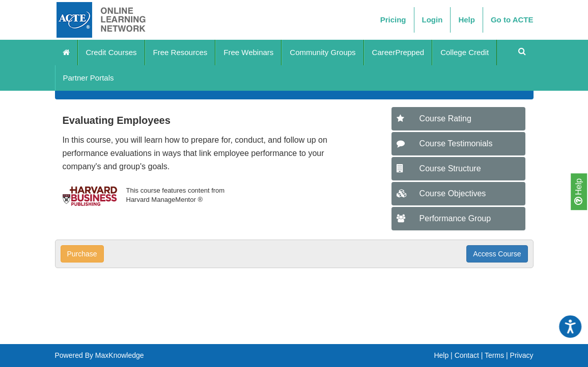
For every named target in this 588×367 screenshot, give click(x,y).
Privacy (522, 355)
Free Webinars (248, 52)
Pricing (393, 20)
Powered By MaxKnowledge (100, 355)
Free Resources (180, 52)
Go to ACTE (512, 20)
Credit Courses (111, 52)
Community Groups (323, 52)
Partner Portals (89, 78)
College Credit (465, 52)
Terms (494, 355)
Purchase (82, 254)
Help (578, 192)
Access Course (497, 254)
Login (432, 20)
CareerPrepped (398, 52)
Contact (467, 355)
